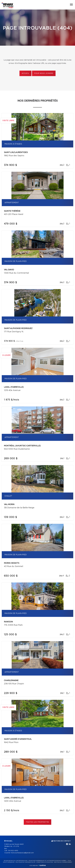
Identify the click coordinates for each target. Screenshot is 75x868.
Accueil (25, 73)
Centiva (42, 865)
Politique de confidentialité (25, 862)
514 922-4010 (13, 851)
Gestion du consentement (63, 862)
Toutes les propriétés (38, 822)
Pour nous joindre (44, 73)
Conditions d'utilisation (45, 862)
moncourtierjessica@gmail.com (22, 853)
